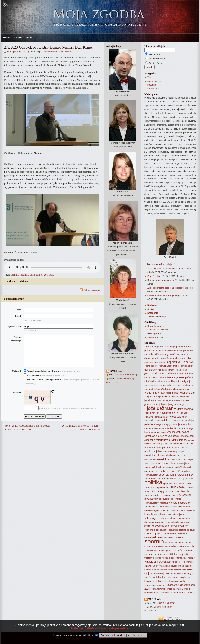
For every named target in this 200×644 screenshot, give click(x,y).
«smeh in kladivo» (174, 537)
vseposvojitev (181, 577)
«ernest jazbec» (166, 385)
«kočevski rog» (178, 417)
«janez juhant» (159, 404)
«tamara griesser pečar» (170, 550)
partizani (171, 475)
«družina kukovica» (154, 381)
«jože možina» (186, 409)
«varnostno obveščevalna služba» (176, 566)
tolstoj (158, 558)
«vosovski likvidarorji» (182, 573)
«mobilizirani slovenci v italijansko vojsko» (165, 455)
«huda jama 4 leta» (155, 393)
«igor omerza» (187, 393)
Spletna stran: (15, 326)
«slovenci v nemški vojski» (171, 514)
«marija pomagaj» (163, 424)
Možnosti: (17, 378)
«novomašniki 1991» (176, 467)
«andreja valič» (152, 354)
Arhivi (151, 309)
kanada (183, 413)
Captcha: (17, 399)
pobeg (191, 479)
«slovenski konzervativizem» (173, 533)
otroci (162, 475)
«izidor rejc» (161, 400)
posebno (152, 85)
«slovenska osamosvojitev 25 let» (170, 526)
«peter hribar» (151, 479)
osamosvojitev (50, 52)
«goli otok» (166, 389)
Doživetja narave (156, 326)
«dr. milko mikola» (153, 377)
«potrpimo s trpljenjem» (159, 491)
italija (181, 397)
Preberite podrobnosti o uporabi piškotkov (99, 634)
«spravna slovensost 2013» (178, 543)
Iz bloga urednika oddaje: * (160, 264)
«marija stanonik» (182, 424)
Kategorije (153, 313)
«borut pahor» (165, 366)
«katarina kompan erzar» (156, 417)
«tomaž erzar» (168, 558)
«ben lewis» (159, 362)
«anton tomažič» (161, 358)
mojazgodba (16, 52)
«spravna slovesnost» (155, 546)
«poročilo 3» (169, 484)
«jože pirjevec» (152, 413)
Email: (18, 316)
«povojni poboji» (182, 491)
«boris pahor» (151, 366)
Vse (149, 77)
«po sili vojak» (181, 479)
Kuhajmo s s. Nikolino (158, 330)
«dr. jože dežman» (184, 373)
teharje (189, 550)
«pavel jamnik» (185, 475)
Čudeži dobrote (155, 276)
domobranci (151, 370)
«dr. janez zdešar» (164, 373)
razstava (164, 503)
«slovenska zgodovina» (156, 530)
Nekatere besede (157, 59)
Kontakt (18, 37)
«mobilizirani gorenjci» (174, 452)
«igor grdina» (172, 393)
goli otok (49, 275)
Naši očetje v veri (156, 337)
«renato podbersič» (180, 503)
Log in (29, 37)
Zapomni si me (32, 382)
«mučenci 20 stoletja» (155, 467)
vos (169, 573)
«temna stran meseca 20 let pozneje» (165, 554)
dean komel (36, 275)
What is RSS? (112, 382)
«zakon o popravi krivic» (178, 581)
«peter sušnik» (166, 479)
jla (169, 404)
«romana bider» (184, 510)
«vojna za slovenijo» (155, 573)
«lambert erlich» (180, 421)
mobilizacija (157, 444)
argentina (175, 358)
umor (156, 566)
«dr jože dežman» (167, 370)
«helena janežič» (181, 389)
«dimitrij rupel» (186, 366)
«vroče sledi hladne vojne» (159, 577)
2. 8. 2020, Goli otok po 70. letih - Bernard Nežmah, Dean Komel (48, 47)
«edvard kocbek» (172, 381)
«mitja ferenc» (180, 440)
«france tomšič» (152, 389)
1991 (147, 347)
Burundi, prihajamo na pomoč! (162, 280)
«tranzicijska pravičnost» (158, 562)
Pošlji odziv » (65, 52)
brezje (176, 366)
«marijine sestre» (153, 428)
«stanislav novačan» (176, 546)
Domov (6, 37)
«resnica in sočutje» (154, 507)
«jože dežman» (160, 408)
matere (182, 428)
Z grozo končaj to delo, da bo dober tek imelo (169, 288)
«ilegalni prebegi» (153, 397)
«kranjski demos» (154, 421)
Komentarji (132, 375)
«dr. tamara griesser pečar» (178, 377)
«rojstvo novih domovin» (164, 510)
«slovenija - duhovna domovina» (164, 518)
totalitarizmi (153, 89)
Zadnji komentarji (156, 317)
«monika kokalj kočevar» (161, 459)
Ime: (19, 310)
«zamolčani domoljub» (155, 585)
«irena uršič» (170, 396)
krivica (168, 421)
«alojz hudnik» (186, 351)
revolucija (169, 507)
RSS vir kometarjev (90, 290)
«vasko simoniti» (152, 569)
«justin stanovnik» (169, 413)
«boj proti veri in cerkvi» (180, 362)
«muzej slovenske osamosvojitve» (173, 463)
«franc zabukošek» (184, 385)
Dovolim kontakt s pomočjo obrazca (42, 386)
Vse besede (154, 54)
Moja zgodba (154, 334)
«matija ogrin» (159, 432)
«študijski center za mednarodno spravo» (174, 593)
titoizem (148, 558)
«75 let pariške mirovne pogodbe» (166, 347)
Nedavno (152, 305)
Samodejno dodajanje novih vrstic (41, 378)
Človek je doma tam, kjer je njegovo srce (167, 295)
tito (188, 554)
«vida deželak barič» (178, 569)
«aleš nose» (172, 351)
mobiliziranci (170, 444)
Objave (122, 375)
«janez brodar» (175, 400)
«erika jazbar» (151, 385)
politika (153, 482)
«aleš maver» (159, 351)
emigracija (186, 381)
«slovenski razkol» (154, 537)
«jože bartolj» (178, 404)
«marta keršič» (170, 428)
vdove (164, 569)
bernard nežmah (19, 275)
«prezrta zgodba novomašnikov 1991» (163, 495)
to (154, 558)
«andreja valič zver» (171, 354)
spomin (154, 541)
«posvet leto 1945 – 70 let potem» (175, 487)
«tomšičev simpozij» (186, 558)
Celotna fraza (155, 63)
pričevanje (164, 499)
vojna (191, 569)
